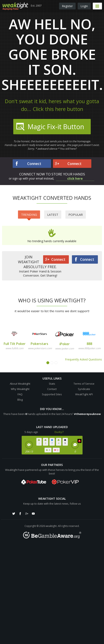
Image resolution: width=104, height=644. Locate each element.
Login (84, 6)
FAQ (20, 394)
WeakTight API (84, 394)
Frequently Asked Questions (83, 359)
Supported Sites (52, 394)
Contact (52, 389)
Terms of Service (84, 384)
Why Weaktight (20, 389)
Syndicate (84, 389)
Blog (20, 400)
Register (67, 6)
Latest (53, 215)
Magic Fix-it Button (50, 127)
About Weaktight (20, 384)
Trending (29, 216)
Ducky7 (59, 432)
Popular (76, 215)
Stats (52, 384)
